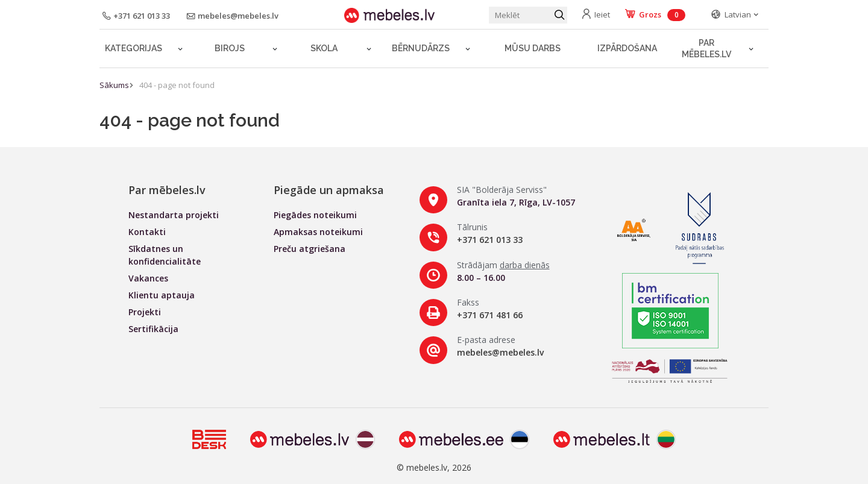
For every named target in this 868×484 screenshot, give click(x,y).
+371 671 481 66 (490, 315)
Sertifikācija (153, 329)
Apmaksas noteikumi (318, 232)
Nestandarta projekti (174, 215)
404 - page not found (177, 85)
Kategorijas (134, 48)
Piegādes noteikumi (315, 215)
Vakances (148, 278)
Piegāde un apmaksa (329, 190)
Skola (324, 48)
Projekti (145, 312)
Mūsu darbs (533, 48)
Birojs (230, 48)
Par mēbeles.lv (706, 49)
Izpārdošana (627, 48)
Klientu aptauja (162, 295)
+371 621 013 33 (490, 240)
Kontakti (147, 232)
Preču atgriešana (310, 249)
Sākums (114, 85)
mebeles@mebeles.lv (500, 352)
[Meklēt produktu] (528, 15)
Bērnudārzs (421, 48)
